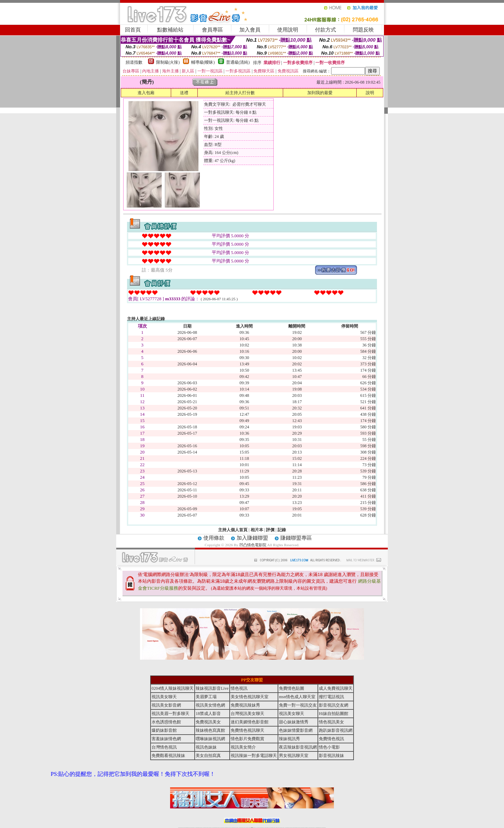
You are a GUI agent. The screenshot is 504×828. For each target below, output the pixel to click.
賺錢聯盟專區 (296, 538)
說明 (370, 93)
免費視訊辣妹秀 (245, 705)
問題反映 (363, 30)
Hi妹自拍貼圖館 (334, 714)
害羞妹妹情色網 (166, 739)
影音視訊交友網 (334, 705)
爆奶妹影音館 (164, 730)
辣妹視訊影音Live (212, 688)
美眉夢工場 (206, 697)
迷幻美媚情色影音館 (250, 722)
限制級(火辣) (168, 62)
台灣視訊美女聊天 (247, 714)
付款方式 (325, 30)
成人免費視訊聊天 (336, 688)
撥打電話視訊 (331, 697)
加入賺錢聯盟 (252, 538)
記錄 (282, 530)
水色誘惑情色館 (166, 722)
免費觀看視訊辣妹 (168, 756)
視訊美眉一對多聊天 (170, 714)
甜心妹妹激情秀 (294, 722)
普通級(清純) (238, 62)
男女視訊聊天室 (294, 756)
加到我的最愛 (320, 93)
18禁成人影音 (208, 714)
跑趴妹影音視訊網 (336, 730)
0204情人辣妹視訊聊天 (173, 688)
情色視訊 (239, 688)
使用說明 (288, 30)
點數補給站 (170, 30)
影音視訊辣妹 (331, 756)
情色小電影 (329, 747)
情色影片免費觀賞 (247, 739)
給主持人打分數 (240, 93)
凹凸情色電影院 (253, 545)
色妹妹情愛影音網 (296, 730)
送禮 (184, 93)
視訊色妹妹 (206, 747)
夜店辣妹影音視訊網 (298, 747)
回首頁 (133, 30)
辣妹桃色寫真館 (210, 730)
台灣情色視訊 (164, 747)
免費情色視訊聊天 (247, 730)
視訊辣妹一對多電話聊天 (254, 756)
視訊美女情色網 (210, 705)
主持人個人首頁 (233, 530)
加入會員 (250, 30)
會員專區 (212, 30)
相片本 (257, 530)
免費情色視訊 (331, 739)
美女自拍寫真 (208, 756)
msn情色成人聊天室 (297, 697)
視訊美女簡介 (243, 747)
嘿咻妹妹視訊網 (210, 739)
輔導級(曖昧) (203, 62)
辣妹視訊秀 (289, 739)
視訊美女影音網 (166, 705)
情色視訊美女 (331, 722)
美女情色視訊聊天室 (250, 697)
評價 (270, 530)
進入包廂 (146, 93)
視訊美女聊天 (164, 697)
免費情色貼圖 (292, 688)
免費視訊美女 (208, 722)
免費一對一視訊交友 (298, 705)
